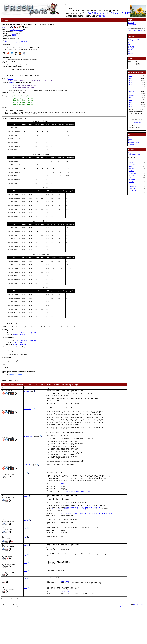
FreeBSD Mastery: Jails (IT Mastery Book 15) (109, 13)
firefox (130, 76)
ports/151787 (65, 614)
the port (11, 80)
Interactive (131, 182)
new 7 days (132, 188)
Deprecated (132, 164)
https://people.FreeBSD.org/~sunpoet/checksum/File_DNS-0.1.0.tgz (86, 542)
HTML (134, 640)
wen (25, 611)
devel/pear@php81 (19, 340)
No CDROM (132, 173)
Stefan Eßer (27, 398)
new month (132, 193)
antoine (26, 577)
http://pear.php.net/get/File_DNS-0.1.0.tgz (83, 534)
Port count (131, 160)
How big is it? (132, 46)
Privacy (130, 50)
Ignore (130, 167)
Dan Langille (131, 641)
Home (130, 137)
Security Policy (132, 48)
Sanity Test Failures (134, 143)
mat (25, 493)
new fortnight (132, 191)
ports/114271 (65, 627)
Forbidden (131, 169)
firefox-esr (131, 87)
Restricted (131, 171)
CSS (138, 640)
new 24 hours (132, 184)
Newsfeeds (131, 144)
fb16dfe (14, 35)
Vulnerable (132, 175)
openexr (131, 93)
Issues (130, 43)
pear (16, 37)
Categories (131, 139)
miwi (26, 595)
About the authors (133, 41)
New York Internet (133, 30)
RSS (142, 640)
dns (6, 27)
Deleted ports (132, 141)
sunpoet (26, 521)
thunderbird (132, 96)
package (11, 84)
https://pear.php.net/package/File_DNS (16, 42)
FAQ (129, 44)
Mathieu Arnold (28, 485)
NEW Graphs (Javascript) (135, 154)
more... (130, 67)
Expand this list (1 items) (16, 381)
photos (102, 16)
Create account (132, 25)
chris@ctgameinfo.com (16, 30)
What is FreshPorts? (134, 39)
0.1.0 (4, 27)
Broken (131, 162)
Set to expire (132, 180)
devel (13, 37)
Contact (130, 53)
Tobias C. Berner (29, 451)
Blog (129, 51)
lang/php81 (18, 348)
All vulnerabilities (137, 123)
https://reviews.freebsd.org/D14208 (80, 516)
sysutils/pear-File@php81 (26, 338)
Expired (131, 177)
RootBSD (137, 32)
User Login (131, 23)
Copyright (119, 641)
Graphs (130, 153)
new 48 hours (132, 186)
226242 (62, 506)
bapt (25, 568)
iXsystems (140, 30)
